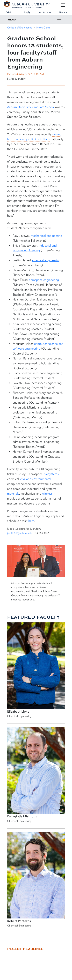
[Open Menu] (63, 5)
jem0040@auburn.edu (20, 533)
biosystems (51, 474)
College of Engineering (20, 28)
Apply (27, 12)
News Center (44, 28)
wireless (47, 494)
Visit (9, 12)
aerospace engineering (44, 280)
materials (13, 494)
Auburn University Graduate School (31, 107)
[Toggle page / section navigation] (59, 20)
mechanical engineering (46, 236)
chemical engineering (46, 260)
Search (63, 12)
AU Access (45, 12)
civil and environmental (36, 479)
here (31, 521)
